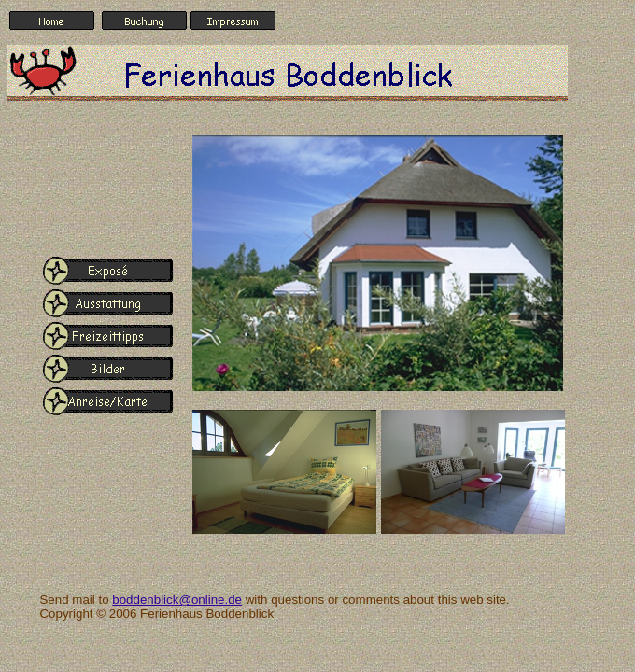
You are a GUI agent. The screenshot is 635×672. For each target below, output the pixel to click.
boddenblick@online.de (177, 600)
